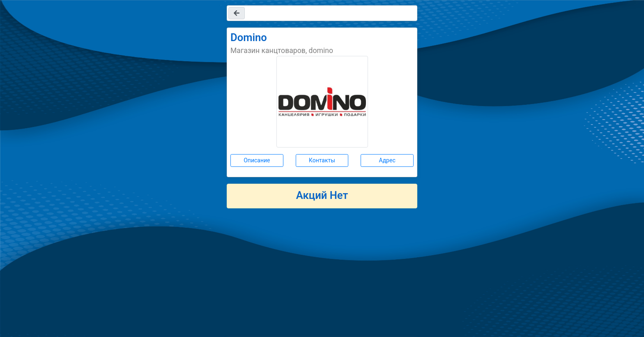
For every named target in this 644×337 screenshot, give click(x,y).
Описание (257, 160)
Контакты (322, 160)
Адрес (387, 160)
